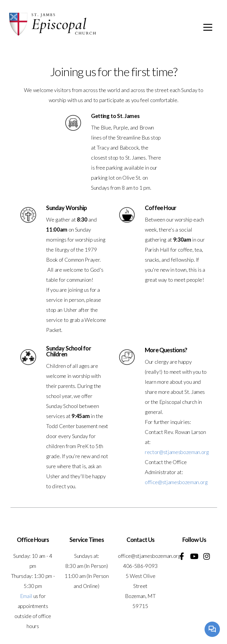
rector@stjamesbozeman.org (177, 452)
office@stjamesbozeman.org (176, 482)
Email (26, 596)
